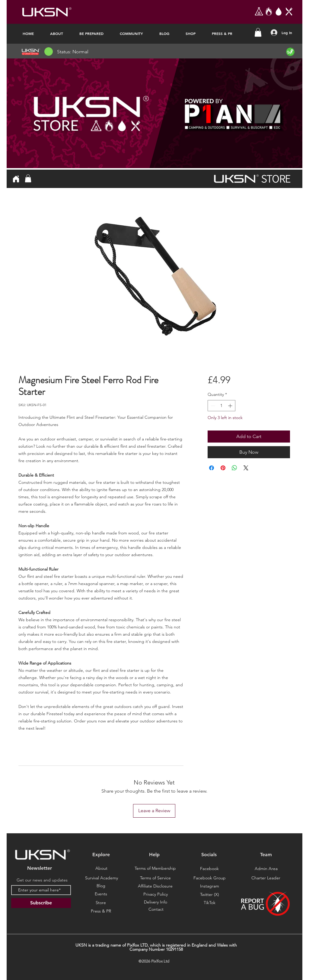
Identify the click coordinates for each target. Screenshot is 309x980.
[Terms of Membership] (155, 869)
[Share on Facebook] (212, 468)
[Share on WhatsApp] (234, 468)
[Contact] (156, 910)
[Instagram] (209, 886)
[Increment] (231, 406)
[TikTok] (209, 903)
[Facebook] (209, 869)
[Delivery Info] (155, 902)
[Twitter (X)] (209, 895)
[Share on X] (246, 468)
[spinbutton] (221, 406)
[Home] (16, 179)
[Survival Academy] (101, 878)
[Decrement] (212, 406)
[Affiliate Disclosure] (155, 886)
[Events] (101, 894)
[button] (258, 32)
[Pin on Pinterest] (223, 468)
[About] (101, 869)
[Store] (101, 903)
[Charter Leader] (266, 878)
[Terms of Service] (155, 878)
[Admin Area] (266, 869)
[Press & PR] (101, 911)
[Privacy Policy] (155, 894)
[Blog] (101, 886)
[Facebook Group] (209, 878)
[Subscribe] (41, 903)
